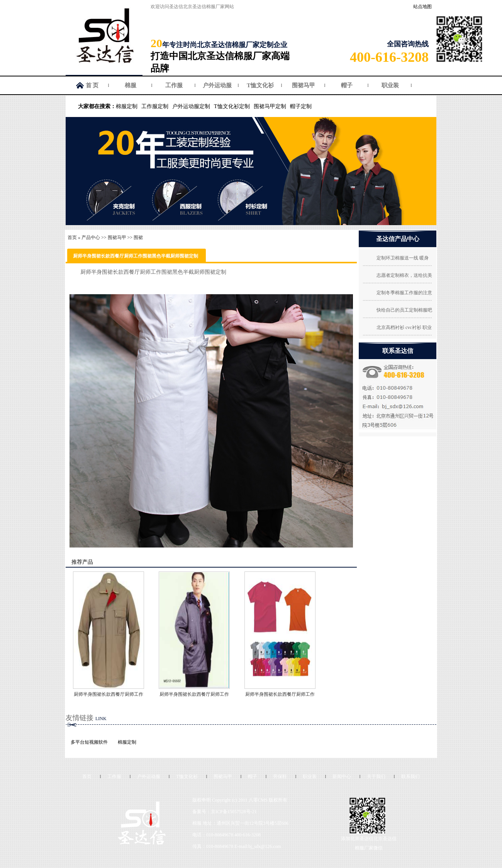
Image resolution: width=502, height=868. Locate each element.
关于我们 (376, 776)
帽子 (347, 85)
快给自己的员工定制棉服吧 (404, 310)
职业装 (390, 85)
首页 (72, 237)
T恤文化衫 (260, 85)
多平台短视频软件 (89, 742)
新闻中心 (342, 776)
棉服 (131, 85)
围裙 (138, 237)
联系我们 (410, 776)
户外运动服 (217, 85)
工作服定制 (155, 106)
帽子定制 (301, 106)
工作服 (174, 85)
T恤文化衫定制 (232, 106)
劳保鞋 (280, 776)
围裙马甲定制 (270, 106)
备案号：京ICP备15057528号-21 (225, 812)
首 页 (92, 85)
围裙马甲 (304, 85)
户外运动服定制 (191, 106)
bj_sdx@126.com (265, 846)
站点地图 (422, 7)
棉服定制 (127, 106)
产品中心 (91, 237)
